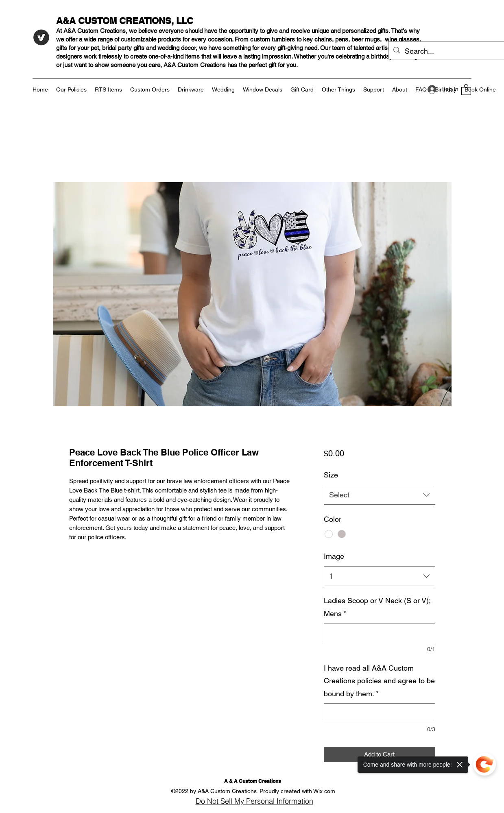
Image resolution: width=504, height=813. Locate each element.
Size (331, 475)
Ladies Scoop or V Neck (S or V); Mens (377, 607)
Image (334, 556)
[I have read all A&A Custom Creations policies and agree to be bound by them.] (379, 713)
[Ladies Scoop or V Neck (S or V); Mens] (379, 633)
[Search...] (446, 51)
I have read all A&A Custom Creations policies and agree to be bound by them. (379, 681)
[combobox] (379, 495)
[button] (466, 89)
